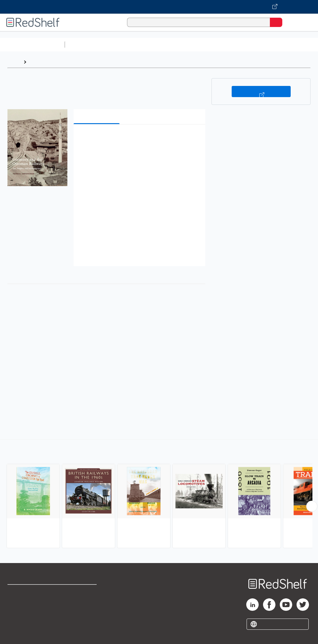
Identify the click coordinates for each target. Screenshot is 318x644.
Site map (17, 633)
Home (14, 62)
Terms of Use (82, 592)
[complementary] (159, 494)
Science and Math (122, 45)
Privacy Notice (23, 619)
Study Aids (84, 45)
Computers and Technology (177, 45)
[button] (139, 139)
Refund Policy (82, 606)
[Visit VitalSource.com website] (159, 7)
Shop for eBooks (26, 592)
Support (16, 606)
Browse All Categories (32, 45)
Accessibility (81, 619)
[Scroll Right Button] (312, 506)
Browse (38, 62)
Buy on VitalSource (261, 92)
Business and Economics (241, 45)
